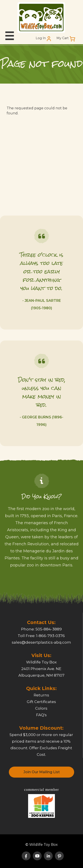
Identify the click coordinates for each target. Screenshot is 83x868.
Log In (41, 38)
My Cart (63, 38)
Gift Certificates (41, 702)
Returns (41, 695)
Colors (41, 708)
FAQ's (41, 715)
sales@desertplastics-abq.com (41, 642)
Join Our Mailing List (42, 772)
